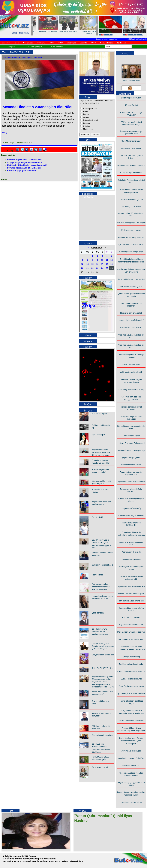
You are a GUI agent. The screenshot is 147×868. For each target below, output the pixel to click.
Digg (36, 150)
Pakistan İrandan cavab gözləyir (131, 450)
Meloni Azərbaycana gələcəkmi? (131, 632)
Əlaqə (14, 33)
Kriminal (86, 126)
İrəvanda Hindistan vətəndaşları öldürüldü (22, 58)
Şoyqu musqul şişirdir (131, 458)
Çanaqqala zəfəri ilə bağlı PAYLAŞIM (131, 114)
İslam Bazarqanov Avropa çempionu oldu (131, 133)
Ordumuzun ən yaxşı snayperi (131, 237)
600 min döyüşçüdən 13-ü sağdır (84, 32)
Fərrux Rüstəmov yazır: (131, 465)
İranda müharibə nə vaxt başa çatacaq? (102, 693)
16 (97, 264)
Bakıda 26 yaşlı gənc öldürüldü (22, 171)
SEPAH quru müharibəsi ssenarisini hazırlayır (131, 123)
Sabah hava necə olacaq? (107, 39)
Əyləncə (86, 123)
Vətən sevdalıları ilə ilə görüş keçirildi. (101, 482)
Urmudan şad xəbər (131, 436)
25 (107, 268)
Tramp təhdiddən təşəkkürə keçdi (131, 702)
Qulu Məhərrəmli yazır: (131, 141)
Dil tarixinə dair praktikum (103, 735)
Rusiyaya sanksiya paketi (131, 313)
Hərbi (85, 111)
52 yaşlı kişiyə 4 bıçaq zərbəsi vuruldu (25, 162)
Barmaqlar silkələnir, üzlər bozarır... (131, 490)
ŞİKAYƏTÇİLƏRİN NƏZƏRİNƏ (131, 694)
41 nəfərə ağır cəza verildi (131, 173)
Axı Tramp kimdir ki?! (131, 617)
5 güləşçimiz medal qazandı (131, 625)
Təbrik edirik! (97, 517)
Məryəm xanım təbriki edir (103, 655)
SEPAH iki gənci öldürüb (131, 679)
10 (102, 260)
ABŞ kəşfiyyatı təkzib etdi (131, 372)
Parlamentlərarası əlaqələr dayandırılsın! (131, 473)
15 (92, 264)
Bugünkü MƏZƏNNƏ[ (131, 508)
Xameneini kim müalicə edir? (131, 320)
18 (107, 264)
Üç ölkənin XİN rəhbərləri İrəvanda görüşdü (27, 165)
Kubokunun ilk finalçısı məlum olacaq (131, 500)
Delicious (45, 150)
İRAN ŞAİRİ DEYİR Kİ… (102, 668)
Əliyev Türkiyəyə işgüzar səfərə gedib (131, 784)
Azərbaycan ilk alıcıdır (131, 552)
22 (92, 268)
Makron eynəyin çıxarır (131, 230)
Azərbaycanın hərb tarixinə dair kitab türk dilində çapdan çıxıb (101, 452)
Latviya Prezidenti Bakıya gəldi (131, 443)
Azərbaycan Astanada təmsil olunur (131, 568)
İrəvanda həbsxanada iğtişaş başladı (24, 168)
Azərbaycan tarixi (90, 108)
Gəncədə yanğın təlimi (131, 559)
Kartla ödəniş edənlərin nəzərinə (131, 671)
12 (111, 260)
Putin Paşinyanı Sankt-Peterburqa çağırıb (132, 31)
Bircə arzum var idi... (100, 767)
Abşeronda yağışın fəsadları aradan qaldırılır (131, 774)
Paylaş (4, 133)
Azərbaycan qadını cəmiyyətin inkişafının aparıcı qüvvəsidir (101, 587)
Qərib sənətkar (98, 613)
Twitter (22, 150)
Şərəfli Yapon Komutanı (131, 98)
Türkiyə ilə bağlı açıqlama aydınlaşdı (131, 418)
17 (102, 264)
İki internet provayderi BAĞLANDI (131, 524)
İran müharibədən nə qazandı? (131, 639)
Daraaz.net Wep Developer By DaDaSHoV (36, 859)
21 (87, 268)
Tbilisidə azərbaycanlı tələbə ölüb (131, 544)
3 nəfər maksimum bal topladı (131, 721)
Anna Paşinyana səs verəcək (131, 686)
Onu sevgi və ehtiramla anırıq (131, 389)
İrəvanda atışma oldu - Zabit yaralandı (25, 160)
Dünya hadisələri (90, 120)
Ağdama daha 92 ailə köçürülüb (131, 482)
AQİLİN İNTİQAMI (99, 413)
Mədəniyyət (88, 129)
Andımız (103, 30)
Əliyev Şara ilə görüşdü (131, 751)
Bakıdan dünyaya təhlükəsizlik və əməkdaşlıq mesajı (100, 632)
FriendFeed (40, 150)
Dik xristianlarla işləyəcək (131, 287)
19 (111, 264)
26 (111, 268)
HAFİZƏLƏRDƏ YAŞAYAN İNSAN (43, 32)
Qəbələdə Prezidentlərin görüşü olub (131, 181)
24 (102, 268)
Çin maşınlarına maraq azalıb (131, 245)
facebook (18, 150)
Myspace (27, 150)
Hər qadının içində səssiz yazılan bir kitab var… (103, 597)
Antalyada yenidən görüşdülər (131, 758)
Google (31, 150)
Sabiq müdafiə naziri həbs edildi (131, 279)
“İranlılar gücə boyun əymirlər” (131, 516)
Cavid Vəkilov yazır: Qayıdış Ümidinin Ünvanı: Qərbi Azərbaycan (103, 646)
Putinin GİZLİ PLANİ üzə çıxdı (131, 594)
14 (87, 264)
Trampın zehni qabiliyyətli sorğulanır (131, 408)
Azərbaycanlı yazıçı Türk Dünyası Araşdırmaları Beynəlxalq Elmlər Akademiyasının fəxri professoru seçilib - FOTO (103, 682)
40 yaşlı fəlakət (131, 105)
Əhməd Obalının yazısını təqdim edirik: (131, 427)
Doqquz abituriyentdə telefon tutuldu (131, 609)
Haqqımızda (23, 33)
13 (82, 264)
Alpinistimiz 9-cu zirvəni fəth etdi (131, 586)
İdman (86, 114)
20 (82, 268)
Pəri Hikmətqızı (98, 435)
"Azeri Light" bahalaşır (131, 206)
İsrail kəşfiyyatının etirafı (131, 802)
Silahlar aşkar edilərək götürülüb (131, 165)
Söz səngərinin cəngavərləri (131, 252)
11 (107, 260)
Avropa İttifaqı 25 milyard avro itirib (131, 214)
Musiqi (86, 117)
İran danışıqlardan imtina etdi (131, 601)
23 (97, 268)
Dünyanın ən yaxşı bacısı (103, 565)
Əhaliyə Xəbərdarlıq (131, 657)
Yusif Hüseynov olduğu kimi (64, 32)
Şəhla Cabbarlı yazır (131, 82)
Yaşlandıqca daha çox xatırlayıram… (101, 503)
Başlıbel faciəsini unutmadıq (131, 664)
